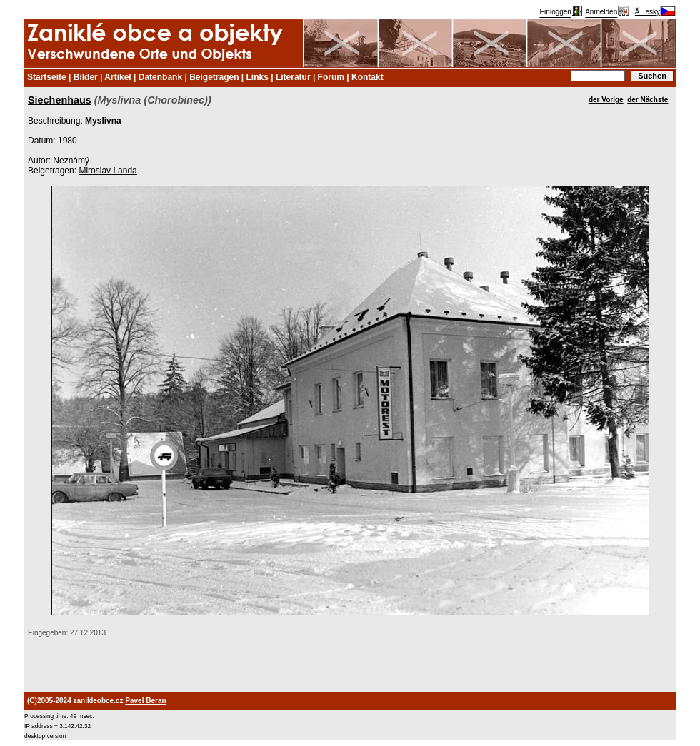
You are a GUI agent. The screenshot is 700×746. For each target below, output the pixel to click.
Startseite (47, 77)
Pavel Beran (145, 701)
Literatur (293, 77)
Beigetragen (214, 77)
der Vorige (606, 100)
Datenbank (160, 77)
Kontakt (367, 77)
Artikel (117, 77)
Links (257, 77)
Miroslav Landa (107, 171)
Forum (331, 77)
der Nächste (647, 100)
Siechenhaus (60, 100)
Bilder (86, 77)
